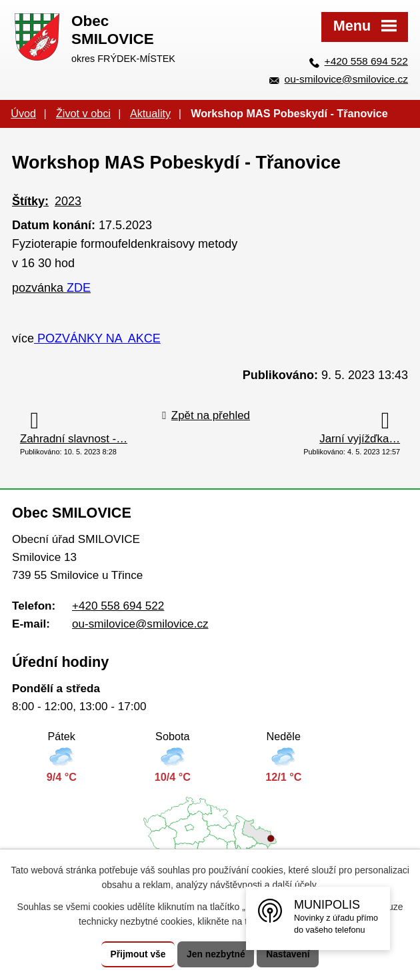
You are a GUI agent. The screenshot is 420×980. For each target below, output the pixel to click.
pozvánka (51, 288)
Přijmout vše (137, 954)
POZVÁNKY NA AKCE (97, 338)
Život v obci (83, 113)
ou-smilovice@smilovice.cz (346, 79)
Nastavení (289, 954)
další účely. (296, 885)
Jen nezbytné (216, 954)
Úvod (23, 113)
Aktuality (150, 113)
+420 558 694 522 (366, 61)
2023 (68, 201)
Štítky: (30, 201)
